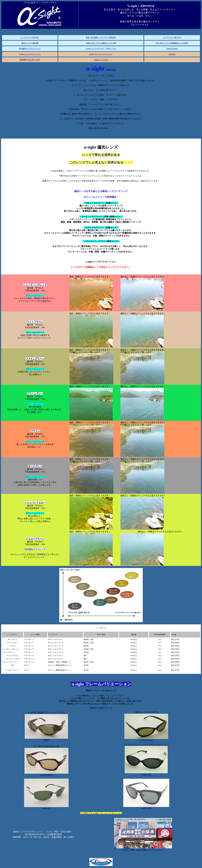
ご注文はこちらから (101, 60)
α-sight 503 (46, 807)
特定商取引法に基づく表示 (30, 60)
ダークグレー (35, 466)
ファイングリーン (35, 359)
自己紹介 (30, 37)
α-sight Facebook (172, 49)
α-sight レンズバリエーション (30, 54)
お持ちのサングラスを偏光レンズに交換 (101, 43)
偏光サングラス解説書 (30, 43)
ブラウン (35, 431)
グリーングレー (35, 394)
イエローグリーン (35, 539)
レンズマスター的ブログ (172, 37)
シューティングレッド (35, 285)
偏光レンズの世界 (181, 43)
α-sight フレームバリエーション (101, 54)
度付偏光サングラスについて (30, 49)
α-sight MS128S (146, 739)
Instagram (172, 54)
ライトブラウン (35, 322)
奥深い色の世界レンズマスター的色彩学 (101, 37)
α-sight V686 (146, 807)
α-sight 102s (146, 773)
